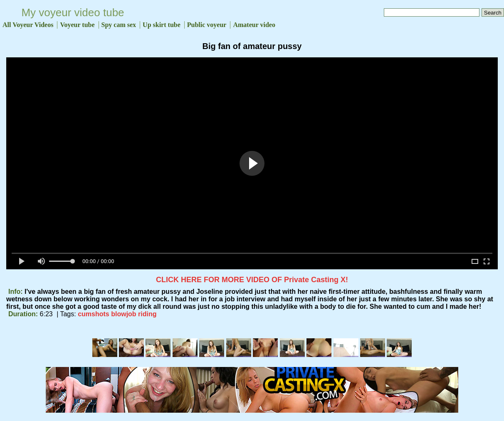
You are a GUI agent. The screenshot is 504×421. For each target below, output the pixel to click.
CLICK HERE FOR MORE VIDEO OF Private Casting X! (252, 280)
